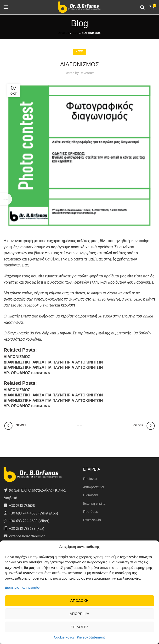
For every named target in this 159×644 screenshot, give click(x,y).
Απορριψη (79, 614)
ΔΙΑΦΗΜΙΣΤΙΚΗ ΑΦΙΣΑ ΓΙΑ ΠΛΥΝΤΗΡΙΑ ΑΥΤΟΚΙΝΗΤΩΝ (53, 363)
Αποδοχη (80, 601)
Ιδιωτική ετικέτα (94, 504)
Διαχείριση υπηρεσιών (22, 588)
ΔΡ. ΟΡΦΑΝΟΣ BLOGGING (27, 373)
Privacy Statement (91, 638)
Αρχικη (64, 33)
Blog (75, 33)
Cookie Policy (64, 638)
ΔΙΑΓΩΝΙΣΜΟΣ (17, 357)
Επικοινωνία (92, 520)
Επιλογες (79, 627)
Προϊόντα (90, 479)
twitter (48, 306)
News (79, 52)
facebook (31, 306)
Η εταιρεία (91, 496)
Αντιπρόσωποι (94, 488)
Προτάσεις (91, 512)
